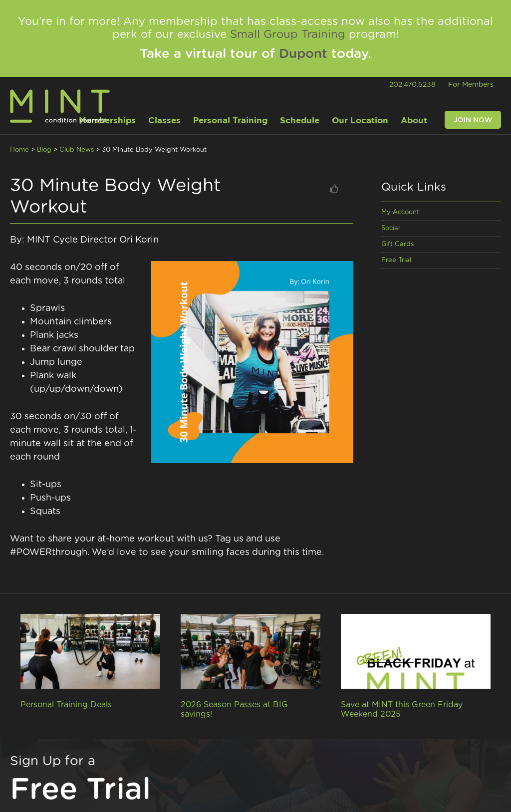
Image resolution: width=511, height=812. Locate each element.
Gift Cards (397, 244)
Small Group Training (288, 34)
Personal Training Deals (66, 705)
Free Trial (396, 260)
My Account (400, 212)
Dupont (303, 54)
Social (390, 228)
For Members (471, 85)
